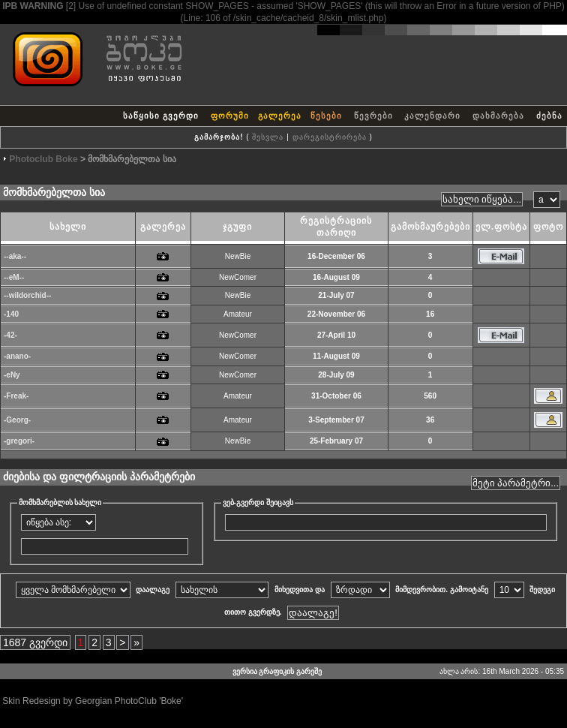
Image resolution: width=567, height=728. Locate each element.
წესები (326, 116)
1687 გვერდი (35, 642)
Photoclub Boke (43, 159)
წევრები (373, 116)
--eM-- (14, 277)
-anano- (17, 356)
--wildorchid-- (27, 295)
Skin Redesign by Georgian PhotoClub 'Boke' (93, 701)
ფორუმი (230, 116)
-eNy (12, 375)
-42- (10, 335)
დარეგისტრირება (330, 137)
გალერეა (280, 116)
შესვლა (268, 137)
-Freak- (16, 396)
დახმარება (498, 116)
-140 (11, 314)
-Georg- (17, 420)
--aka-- (15, 256)
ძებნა (549, 116)
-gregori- (19, 441)
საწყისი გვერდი (161, 116)
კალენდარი (432, 116)
